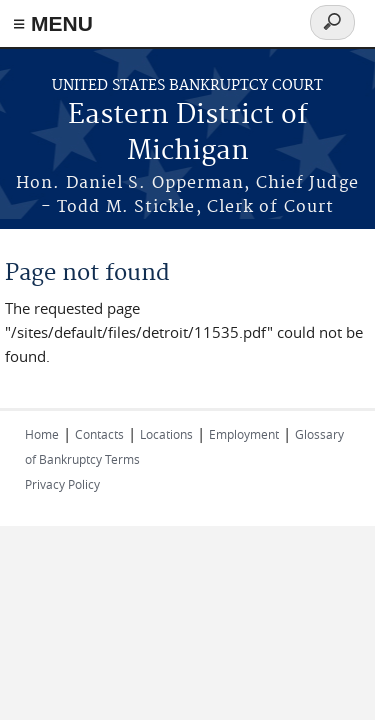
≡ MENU (53, 23)
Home (42, 434)
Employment (244, 434)
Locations (166, 434)
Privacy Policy (62, 484)
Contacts (99, 434)
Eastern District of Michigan (188, 133)
